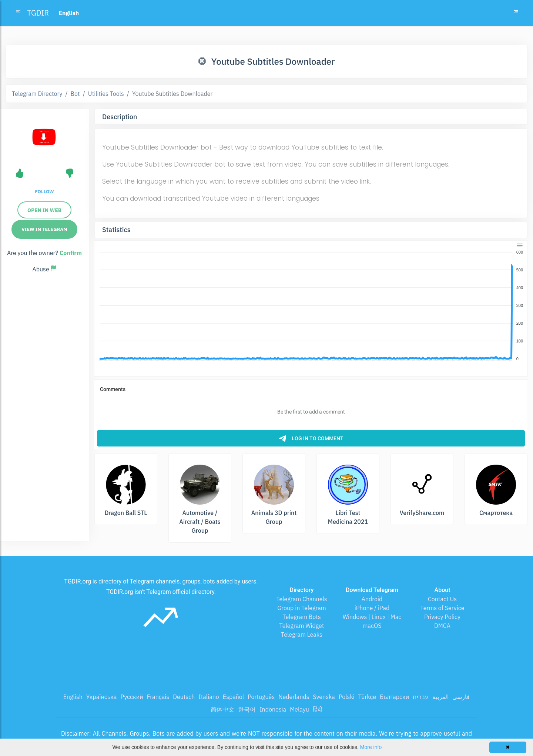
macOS (372, 626)
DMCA (442, 626)
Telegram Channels (301, 599)
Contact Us (442, 599)
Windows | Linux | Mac (372, 617)
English (73, 697)
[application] (311, 306)
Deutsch (184, 697)
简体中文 (222, 709)
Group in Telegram (302, 608)
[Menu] (520, 245)
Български (394, 697)
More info (371, 747)
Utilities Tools (106, 94)
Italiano (209, 697)
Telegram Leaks (302, 635)
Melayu (299, 709)
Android (372, 599)
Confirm (71, 253)
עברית (421, 697)
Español (233, 697)
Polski (347, 697)
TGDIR (38, 13)
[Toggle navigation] (516, 13)
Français (158, 697)
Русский (132, 697)
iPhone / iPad (372, 608)
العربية (440, 697)
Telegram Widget (302, 626)
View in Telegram (44, 229)
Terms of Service (443, 608)
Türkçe (367, 697)
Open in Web (44, 210)
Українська (102, 697)
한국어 (247, 709)
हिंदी (318, 709)
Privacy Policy (442, 617)
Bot (75, 94)
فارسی (461, 697)
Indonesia (273, 709)
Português (261, 697)
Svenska (324, 697)
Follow (44, 192)
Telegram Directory (37, 94)
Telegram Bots (301, 617)
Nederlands (294, 697)
